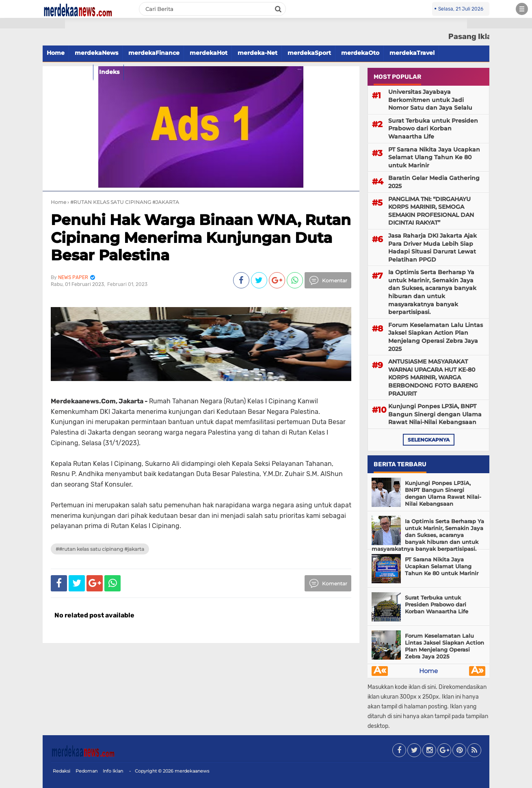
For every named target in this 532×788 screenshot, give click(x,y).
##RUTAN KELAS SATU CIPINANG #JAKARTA (100, 549)
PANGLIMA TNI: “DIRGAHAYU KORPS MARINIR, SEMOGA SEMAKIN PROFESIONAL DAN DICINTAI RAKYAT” (431, 211)
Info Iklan (113, 771)
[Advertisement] (32, 146)
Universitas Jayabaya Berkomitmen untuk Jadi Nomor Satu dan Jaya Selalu (430, 100)
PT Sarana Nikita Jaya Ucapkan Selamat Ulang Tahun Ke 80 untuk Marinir (434, 157)
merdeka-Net (257, 53)
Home (428, 671)
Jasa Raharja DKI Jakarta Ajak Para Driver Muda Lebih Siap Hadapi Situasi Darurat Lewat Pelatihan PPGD (433, 248)
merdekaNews (96, 53)
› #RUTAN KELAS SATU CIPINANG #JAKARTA (123, 202)
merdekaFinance (154, 53)
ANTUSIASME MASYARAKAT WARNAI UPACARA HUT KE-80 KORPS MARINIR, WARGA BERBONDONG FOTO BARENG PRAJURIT (433, 377)
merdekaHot (209, 53)
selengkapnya (429, 440)
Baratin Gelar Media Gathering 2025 (434, 182)
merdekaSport (309, 53)
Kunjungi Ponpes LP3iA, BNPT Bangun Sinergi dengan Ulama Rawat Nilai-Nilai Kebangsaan (435, 414)
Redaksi (62, 771)
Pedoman (87, 771)
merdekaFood (68, 72)
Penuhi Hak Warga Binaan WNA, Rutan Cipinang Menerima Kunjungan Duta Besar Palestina (201, 237)
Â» (477, 671)
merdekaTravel (412, 53)
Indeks (109, 72)
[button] (32, 23)
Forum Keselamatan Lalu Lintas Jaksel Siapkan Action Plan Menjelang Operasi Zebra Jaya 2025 (436, 337)
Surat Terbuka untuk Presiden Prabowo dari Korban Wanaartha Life (433, 129)
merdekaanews (192, 771)
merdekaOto (360, 53)
